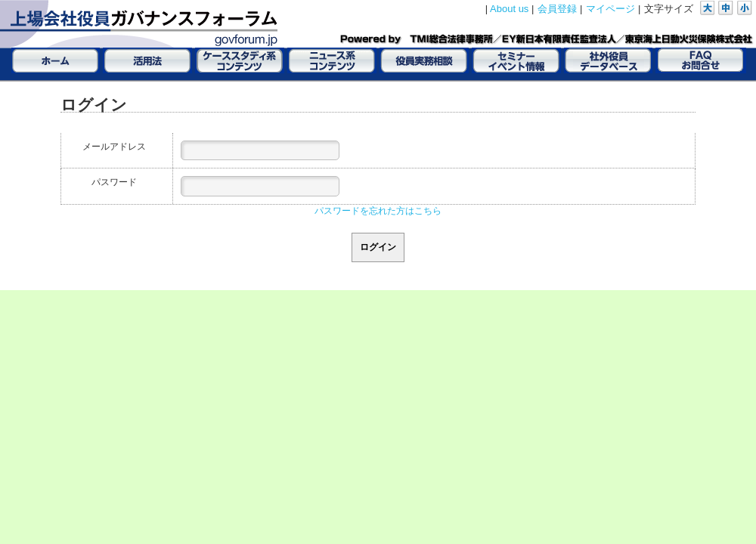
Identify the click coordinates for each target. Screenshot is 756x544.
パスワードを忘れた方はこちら (378, 211)
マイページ (610, 9)
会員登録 (557, 9)
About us (509, 9)
